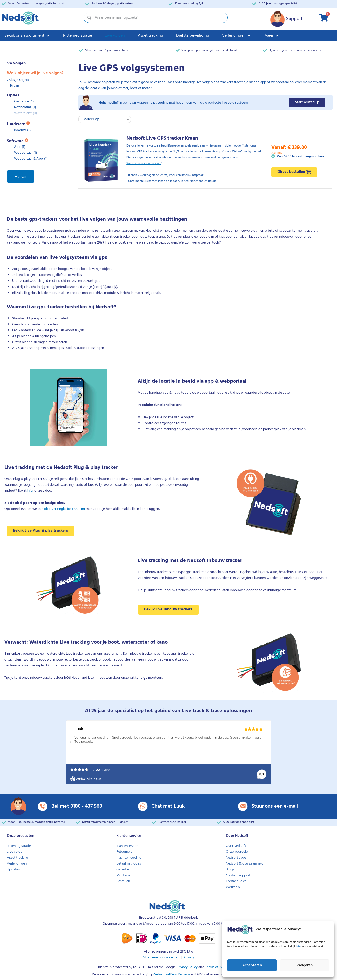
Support (294, 19)
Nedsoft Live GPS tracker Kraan (162, 138)
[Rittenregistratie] (78, 36)
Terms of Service (218, 967)
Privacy (189, 958)
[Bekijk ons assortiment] (27, 36)
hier (299, 947)
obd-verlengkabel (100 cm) (65, 509)
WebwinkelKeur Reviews (172, 974)
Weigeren (305, 965)
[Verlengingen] (237, 36)
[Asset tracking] (151, 36)
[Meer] (272, 36)
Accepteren (252, 965)
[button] (234, 36)
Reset (21, 177)
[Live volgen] (115, 36)
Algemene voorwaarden (161, 958)
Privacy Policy (187, 967)
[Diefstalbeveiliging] (193, 36)
